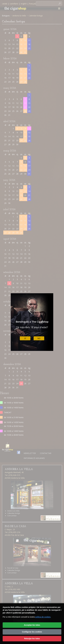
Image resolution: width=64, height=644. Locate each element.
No (39, 338)
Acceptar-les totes (32, 625)
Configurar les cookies (32, 632)
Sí (25, 338)
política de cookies (43, 617)
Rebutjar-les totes (32, 639)
